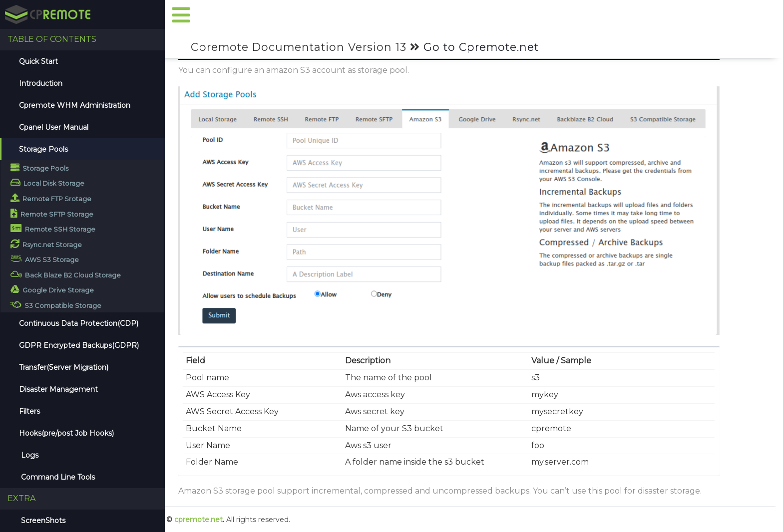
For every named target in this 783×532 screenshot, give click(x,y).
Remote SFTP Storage (52, 213)
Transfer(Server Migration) (64, 367)
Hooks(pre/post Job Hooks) (66, 433)
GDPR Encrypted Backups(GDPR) (79, 345)
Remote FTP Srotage (51, 198)
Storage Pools (43, 149)
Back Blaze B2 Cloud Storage (66, 274)
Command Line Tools (57, 477)
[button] (181, 16)
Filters (29, 411)
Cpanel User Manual (54, 127)
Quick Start (38, 61)
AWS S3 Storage (45, 259)
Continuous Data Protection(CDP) (79, 323)
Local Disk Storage (47, 182)
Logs (29, 455)
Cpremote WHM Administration (75, 105)
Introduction (41, 83)
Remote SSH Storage (53, 228)
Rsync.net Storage (46, 244)
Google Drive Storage (52, 289)
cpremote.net (198, 520)
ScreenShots (42, 521)
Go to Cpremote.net (481, 47)
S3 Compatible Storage (56, 305)
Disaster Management (58, 389)
